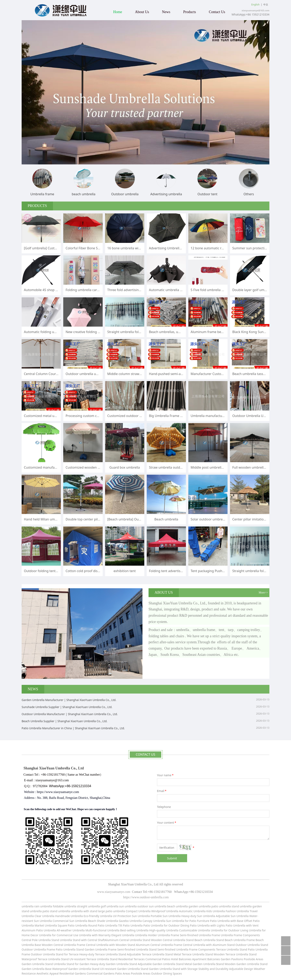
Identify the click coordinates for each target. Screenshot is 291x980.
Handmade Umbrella (69, 916)
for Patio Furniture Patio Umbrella (207, 921)
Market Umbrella (46, 925)
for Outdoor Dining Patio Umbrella (187, 925)
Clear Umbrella (44, 916)
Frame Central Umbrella (93, 945)
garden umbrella (200, 906)
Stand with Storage (185, 969)
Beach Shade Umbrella (103, 921)
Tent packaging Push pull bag (213, 571)
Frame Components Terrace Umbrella (214, 949)
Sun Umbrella (175, 921)
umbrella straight (76, 906)
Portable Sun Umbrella (165, 916)
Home (118, 12)
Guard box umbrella (125, 467)
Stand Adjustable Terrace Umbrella (141, 954)
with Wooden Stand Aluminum (130, 945)
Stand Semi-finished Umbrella (169, 949)
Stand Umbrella (62, 940)
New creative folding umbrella (88, 332)
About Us (142, 12)
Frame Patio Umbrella (61, 949)
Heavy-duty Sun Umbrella (199, 916)
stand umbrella (242, 906)
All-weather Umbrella (71, 930)
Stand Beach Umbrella (201, 940)
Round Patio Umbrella (103, 925)
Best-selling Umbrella (134, 930)
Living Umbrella (251, 930)
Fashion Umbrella (237, 911)
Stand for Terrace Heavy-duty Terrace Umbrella (87, 954)
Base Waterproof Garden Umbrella (68, 969)
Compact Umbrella (138, 911)
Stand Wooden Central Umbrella (164, 940)
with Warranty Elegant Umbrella (113, 935)
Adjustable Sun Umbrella (233, 916)
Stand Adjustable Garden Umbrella (152, 964)
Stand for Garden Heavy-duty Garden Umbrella (98, 964)
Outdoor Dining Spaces (167, 973)
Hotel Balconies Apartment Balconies (196, 959)
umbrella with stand (84, 911)
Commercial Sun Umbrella (70, 921)
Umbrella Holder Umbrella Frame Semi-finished (166, 935)
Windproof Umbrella (165, 911)
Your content (167, 823)
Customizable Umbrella (195, 930)
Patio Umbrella (153, 925)
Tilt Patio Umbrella (130, 925)
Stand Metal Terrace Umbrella (185, 954)
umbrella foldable (52, 906)
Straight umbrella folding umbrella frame (139, 332)
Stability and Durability (214, 969)
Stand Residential (122, 959)
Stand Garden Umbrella (92, 949)
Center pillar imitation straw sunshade (261, 519)
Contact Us (217, 12)
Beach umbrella (166, 519)
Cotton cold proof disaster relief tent (93, 571)
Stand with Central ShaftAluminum (96, 940)
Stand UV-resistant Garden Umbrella (116, 969)
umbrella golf (97, 906)
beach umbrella (178, 906)
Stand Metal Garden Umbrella (196, 964)
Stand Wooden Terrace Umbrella (227, 954)
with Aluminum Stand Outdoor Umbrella (233, 945)
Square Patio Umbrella (73, 925)
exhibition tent (125, 571)
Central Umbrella (131, 940)
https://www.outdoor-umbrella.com (145, 897)
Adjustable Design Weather (247, 969)
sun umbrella (158, 906)
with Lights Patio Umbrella (228, 925)
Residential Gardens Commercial (81, 973)
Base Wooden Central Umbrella (55, 945)
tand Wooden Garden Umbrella (239, 964)
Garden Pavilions (232, 959)
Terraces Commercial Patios (152, 959)
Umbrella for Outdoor (226, 930)
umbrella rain (31, 906)
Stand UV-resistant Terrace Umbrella (85, 959)
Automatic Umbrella (192, 911)
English (256, 5)
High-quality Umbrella (163, 930)
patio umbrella (221, 906)
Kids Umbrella (216, 911)
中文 (266, 5)
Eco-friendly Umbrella (98, 916)
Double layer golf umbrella (253, 290)
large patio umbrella (111, 911)
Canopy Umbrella (154, 921)
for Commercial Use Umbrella (72, 935)
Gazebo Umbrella (130, 921)
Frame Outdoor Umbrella (39, 954)
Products (190, 12)
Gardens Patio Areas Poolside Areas (127, 973)
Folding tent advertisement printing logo (180, 571)
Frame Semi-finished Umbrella (128, 949)
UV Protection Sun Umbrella (131, 916)
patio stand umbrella (56, 911)
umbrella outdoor (137, 906)
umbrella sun (115, 906)
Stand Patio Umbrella (254, 949)
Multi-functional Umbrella (103, 930)
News (166, 12)
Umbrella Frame (210, 935)
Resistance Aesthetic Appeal (41, 973)
